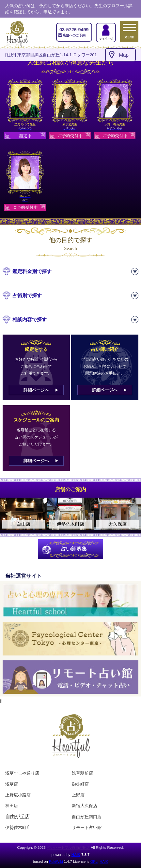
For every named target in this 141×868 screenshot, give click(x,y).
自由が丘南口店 (87, 817)
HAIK (76, 855)
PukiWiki (56, 861)
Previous (8, 514)
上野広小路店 (18, 795)
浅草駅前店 (82, 773)
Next (133, 514)
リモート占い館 (87, 827)
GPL (94, 861)
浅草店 (12, 784)
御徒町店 (80, 784)
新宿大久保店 (85, 806)
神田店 (12, 806)
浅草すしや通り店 (22, 773)
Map (124, 55)
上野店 (78, 795)
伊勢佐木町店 (18, 827)
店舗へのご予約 (74, 32)
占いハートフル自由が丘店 (68, 847)
